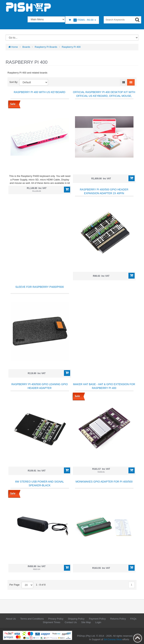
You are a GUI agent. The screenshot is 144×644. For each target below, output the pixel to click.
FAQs (133, 619)
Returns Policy (118, 619)
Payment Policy (97, 619)
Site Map (86, 622)
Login (98, 622)
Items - (82, 20)
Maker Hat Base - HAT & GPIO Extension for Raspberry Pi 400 (104, 386)
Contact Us (71, 622)
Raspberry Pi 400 (71, 47)
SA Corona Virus (113, 639)
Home (13, 47)
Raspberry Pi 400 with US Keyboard (40, 92)
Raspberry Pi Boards (46, 47)
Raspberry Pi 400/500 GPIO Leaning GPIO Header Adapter (40, 386)
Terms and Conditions (32, 619)
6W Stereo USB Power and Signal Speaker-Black (40, 483)
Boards (26, 47)
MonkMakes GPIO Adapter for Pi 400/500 (104, 482)
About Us (11, 619)
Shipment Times (51, 622)
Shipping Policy (76, 619)
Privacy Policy (56, 619)
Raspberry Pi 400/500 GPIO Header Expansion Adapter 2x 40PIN (104, 191)
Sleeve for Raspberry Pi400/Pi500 (40, 287)
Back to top (138, 638)
